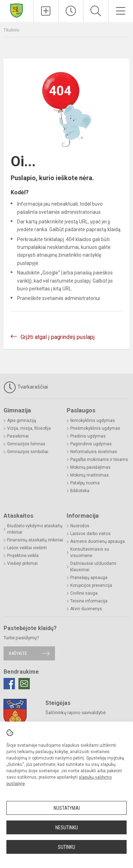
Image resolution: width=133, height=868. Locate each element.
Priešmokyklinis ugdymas (95, 428)
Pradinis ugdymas (88, 436)
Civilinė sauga (84, 593)
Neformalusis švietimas (94, 452)
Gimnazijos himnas (26, 444)
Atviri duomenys (86, 609)
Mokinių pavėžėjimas (90, 467)
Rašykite (18, 653)
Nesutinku (67, 828)
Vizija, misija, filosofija (29, 428)
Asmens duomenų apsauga (98, 541)
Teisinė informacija (89, 601)
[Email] (24, 684)
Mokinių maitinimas (90, 475)
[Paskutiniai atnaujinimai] (71, 11)
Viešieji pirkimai (22, 563)
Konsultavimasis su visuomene (90, 552)
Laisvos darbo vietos (90, 534)
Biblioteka (80, 491)
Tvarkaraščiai (26, 387)
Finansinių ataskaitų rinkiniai (35, 540)
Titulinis (11, 30)
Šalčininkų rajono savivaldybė (76, 713)
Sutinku (66, 847)
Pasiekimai (18, 436)
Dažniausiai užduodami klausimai (93, 567)
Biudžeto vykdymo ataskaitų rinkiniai (35, 529)
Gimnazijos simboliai (28, 452)
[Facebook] (9, 684)
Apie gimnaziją (22, 421)
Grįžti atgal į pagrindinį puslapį (58, 337)
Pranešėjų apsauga (89, 578)
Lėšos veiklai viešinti (27, 548)
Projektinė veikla (23, 556)
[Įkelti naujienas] (46, 11)
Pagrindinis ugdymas (91, 444)
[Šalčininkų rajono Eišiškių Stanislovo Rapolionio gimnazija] (16, 10)
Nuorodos (80, 526)
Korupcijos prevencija (91, 585)
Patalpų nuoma (85, 483)
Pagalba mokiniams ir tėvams (99, 460)
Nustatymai (67, 808)
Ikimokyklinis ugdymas (93, 421)
